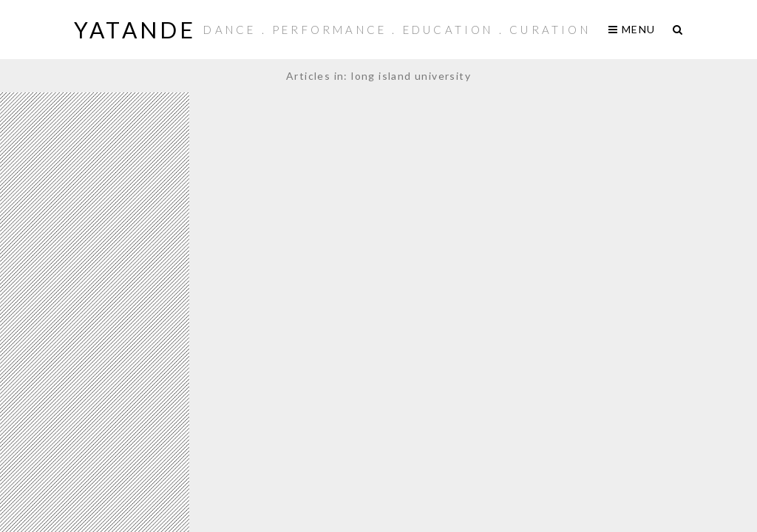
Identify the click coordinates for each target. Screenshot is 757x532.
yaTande (135, 30)
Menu (632, 29)
